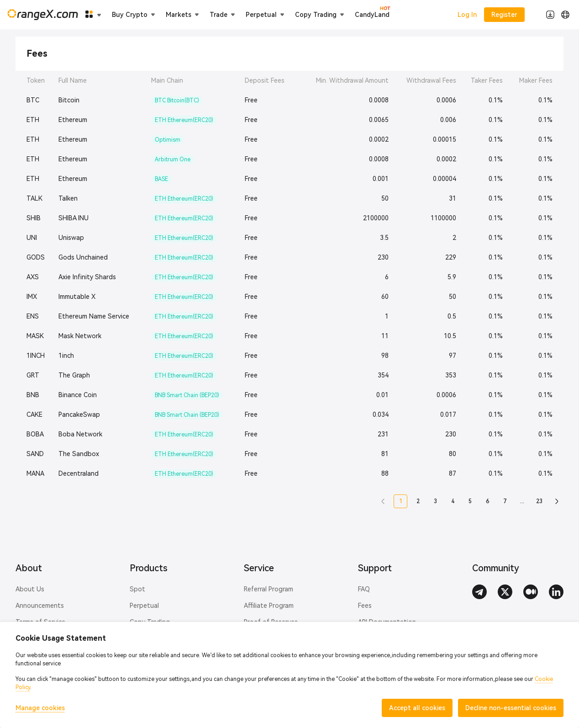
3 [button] (435, 501)
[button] (383, 501)
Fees (365, 606)
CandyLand (372, 14)
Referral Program (268, 589)
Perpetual (144, 606)
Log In (467, 15)
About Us (30, 589)
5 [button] (470, 501)
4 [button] (453, 501)
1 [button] (401, 501)
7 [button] (505, 501)
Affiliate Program (269, 606)
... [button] (522, 501)
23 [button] (539, 501)
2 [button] (418, 501)
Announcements (40, 606)
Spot (137, 589)
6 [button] (487, 501)
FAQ (364, 589)
